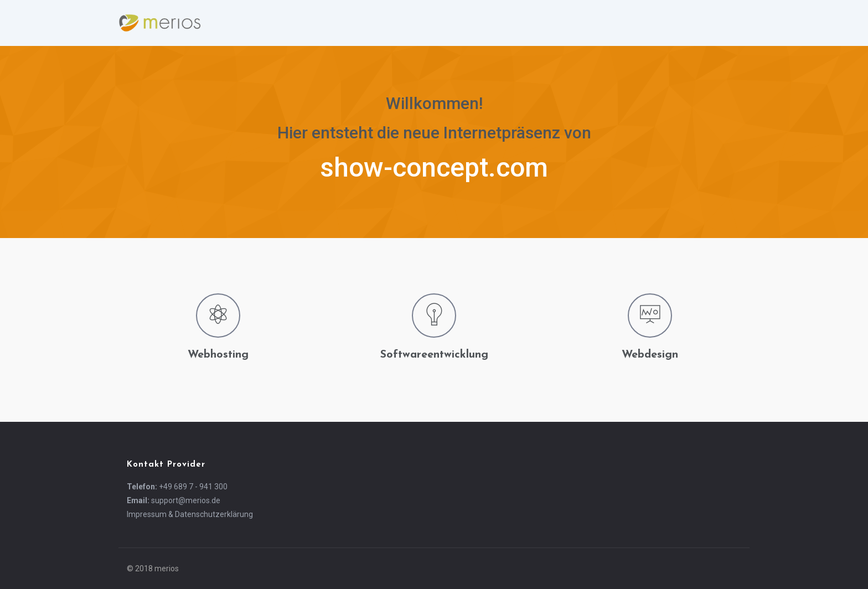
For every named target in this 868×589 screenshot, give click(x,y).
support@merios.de (186, 500)
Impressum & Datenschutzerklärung (190, 514)
